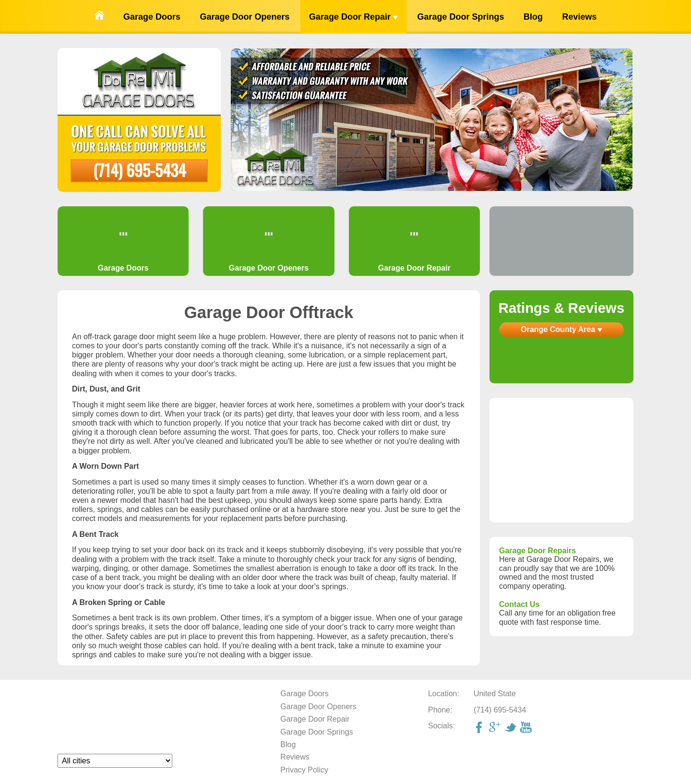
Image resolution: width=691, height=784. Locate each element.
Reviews (579, 17)
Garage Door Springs (460, 17)
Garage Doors (152, 17)
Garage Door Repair (353, 17)
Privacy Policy (304, 770)
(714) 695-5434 (139, 170)
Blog (533, 17)
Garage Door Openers (244, 17)
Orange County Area (561, 329)
